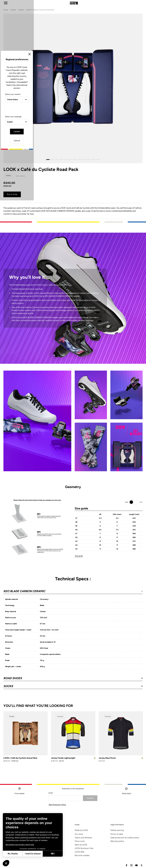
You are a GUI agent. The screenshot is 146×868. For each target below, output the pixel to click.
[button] (6, 863)
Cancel (81, 458)
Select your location (48, 424)
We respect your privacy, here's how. (20, 845)
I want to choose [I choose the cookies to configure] (33, 854)
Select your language (48, 444)
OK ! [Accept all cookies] (53, 854)
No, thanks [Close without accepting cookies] (13, 854)
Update (65, 458)
